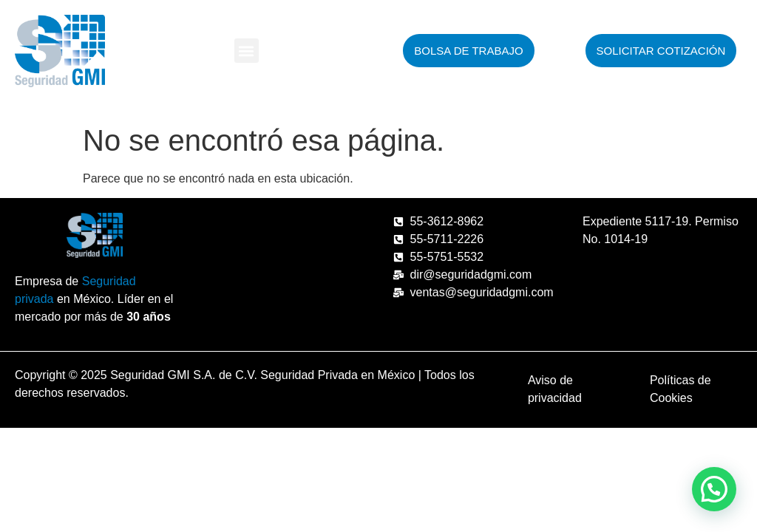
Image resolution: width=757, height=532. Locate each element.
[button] (247, 51)
